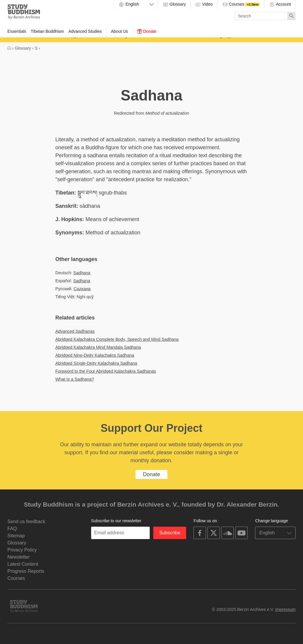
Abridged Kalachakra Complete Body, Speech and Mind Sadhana (117, 339)
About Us (120, 31)
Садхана (82, 289)
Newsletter (19, 557)
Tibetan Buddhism (47, 31)
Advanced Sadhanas (75, 331)
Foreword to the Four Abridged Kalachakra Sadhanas (106, 371)
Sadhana (82, 273)
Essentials (17, 31)
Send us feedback (26, 521)
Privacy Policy (22, 550)
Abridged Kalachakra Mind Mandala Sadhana (98, 347)
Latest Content (23, 564)
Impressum (285, 609)
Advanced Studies (85, 31)
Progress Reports (26, 571)
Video (204, 4)
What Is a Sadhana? (75, 379)
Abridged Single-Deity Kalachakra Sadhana (96, 363)
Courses (241, 4)
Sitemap (16, 536)
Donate (147, 31)
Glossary (174, 4)
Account (280, 4)
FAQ (12, 529)
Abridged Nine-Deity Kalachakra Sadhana (95, 355)
